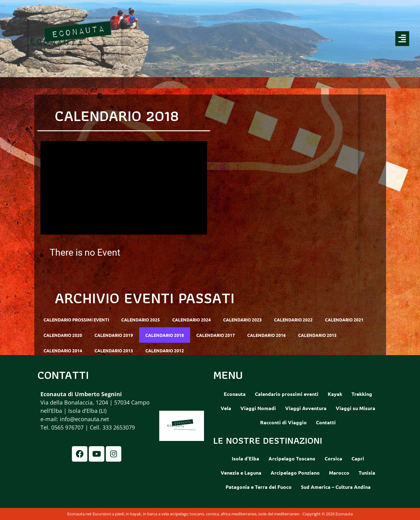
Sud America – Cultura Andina (336, 487)
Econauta (235, 394)
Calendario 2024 (191, 320)
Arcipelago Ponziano (295, 473)
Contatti (326, 422)
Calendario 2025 (141, 320)
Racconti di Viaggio (283, 422)
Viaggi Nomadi (258, 408)
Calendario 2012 (165, 350)
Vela (226, 408)
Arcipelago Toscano (292, 458)
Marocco (339, 473)
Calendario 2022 (293, 320)
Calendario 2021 (344, 320)
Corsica (333, 458)
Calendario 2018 (165, 335)
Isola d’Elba (245, 458)
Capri (358, 458)
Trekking (362, 394)
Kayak (335, 394)
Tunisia (367, 473)
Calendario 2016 (266, 335)
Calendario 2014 (63, 350)
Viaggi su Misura (356, 408)
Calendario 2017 (216, 335)
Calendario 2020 (63, 335)
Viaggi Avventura (306, 408)
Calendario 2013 (114, 350)
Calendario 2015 (317, 335)
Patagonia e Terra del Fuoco (259, 487)
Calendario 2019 (114, 335)
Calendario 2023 (242, 320)
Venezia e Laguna (241, 473)
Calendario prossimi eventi (76, 320)
